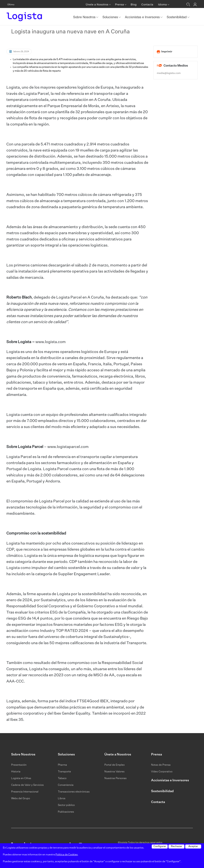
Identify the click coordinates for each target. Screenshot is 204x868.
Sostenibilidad (162, 791)
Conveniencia (66, 785)
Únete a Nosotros (118, 754)
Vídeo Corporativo (162, 772)
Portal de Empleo (115, 765)
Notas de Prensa (161, 765)
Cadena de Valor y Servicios (27, 785)
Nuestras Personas (115, 778)
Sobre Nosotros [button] (85, 17)
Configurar (160, 846)
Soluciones (66, 754)
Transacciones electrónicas (74, 792)
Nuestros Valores (114, 772)
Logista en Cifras (21, 778)
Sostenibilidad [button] (177, 17)
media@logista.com (169, 73)
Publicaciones (66, 812)
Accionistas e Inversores (170, 780)
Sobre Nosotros (23, 754)
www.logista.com (51, 342)
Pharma (62, 765)
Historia (16, 772)
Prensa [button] (120, 4)
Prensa (157, 754)
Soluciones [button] (111, 17)
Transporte (64, 772)
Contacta (147, 4)
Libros (62, 799)
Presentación (19, 765)
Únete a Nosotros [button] (97, 4)
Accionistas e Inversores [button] (143, 17)
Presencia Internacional (25, 792)
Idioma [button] (163, 4)
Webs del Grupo (21, 799)
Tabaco (62, 778)
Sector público (66, 805)
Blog (134, 4)
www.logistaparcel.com (68, 447)
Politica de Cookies (67, 855)
